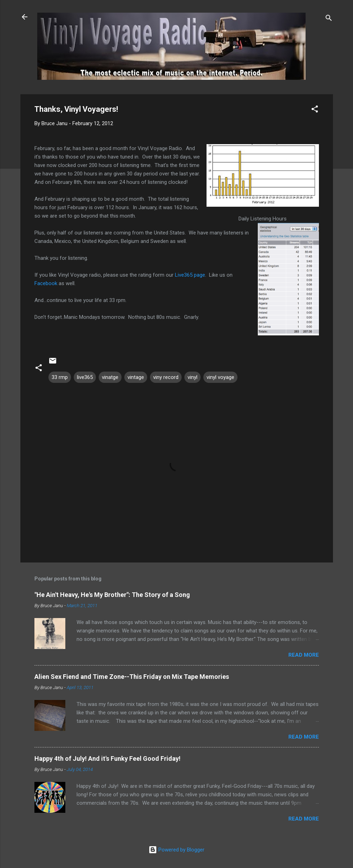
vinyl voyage (220, 377)
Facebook (46, 283)
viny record (166, 377)
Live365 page (190, 275)
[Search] (329, 19)
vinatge (110, 377)
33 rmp (60, 377)
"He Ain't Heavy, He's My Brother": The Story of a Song (112, 595)
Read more (304, 655)
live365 (85, 377)
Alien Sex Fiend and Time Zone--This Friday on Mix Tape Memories (132, 677)
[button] (315, 110)
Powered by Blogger (176, 850)
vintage (136, 377)
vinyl (192, 377)
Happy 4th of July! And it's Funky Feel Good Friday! (107, 758)
